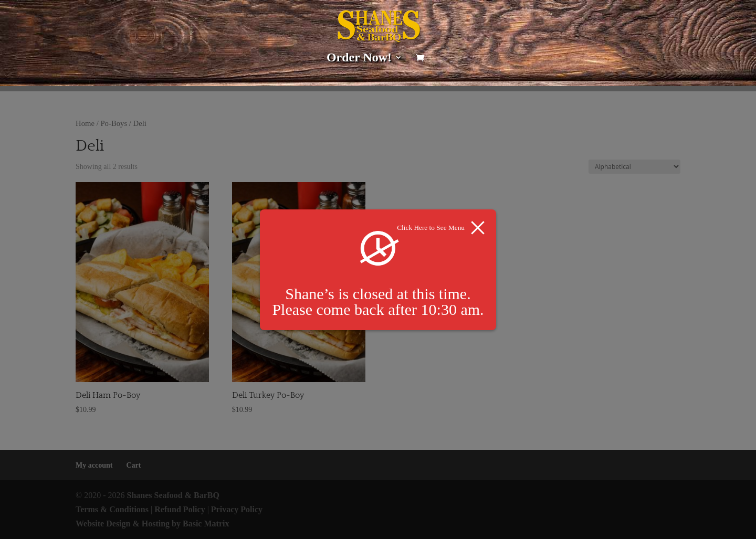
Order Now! (359, 59)
